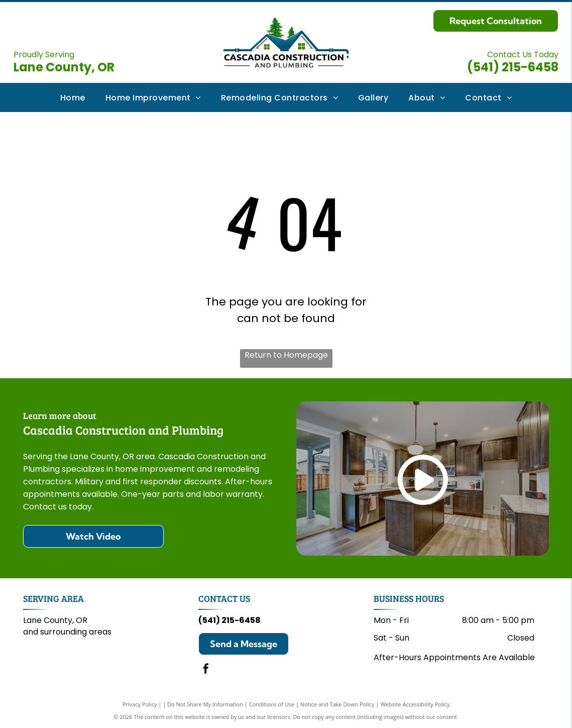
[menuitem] (73, 97)
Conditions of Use (272, 704)
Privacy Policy (140, 704)
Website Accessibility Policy (415, 704)
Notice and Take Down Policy (337, 704)
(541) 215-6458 (513, 67)
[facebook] (206, 670)
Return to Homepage (286, 355)
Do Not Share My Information (205, 704)
